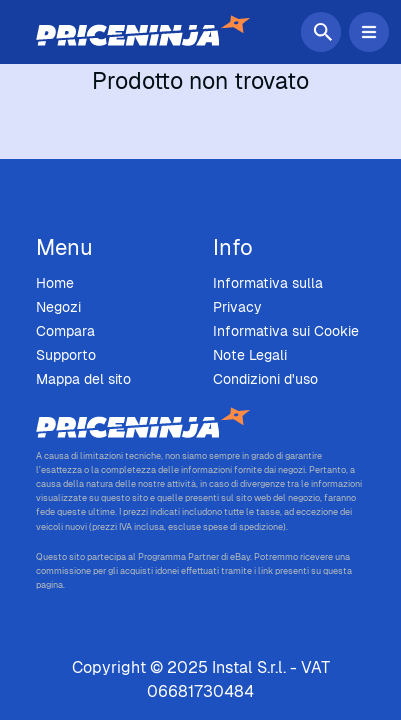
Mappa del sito (83, 379)
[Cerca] (325, 32)
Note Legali (250, 355)
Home (55, 283)
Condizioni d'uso (265, 379)
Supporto (66, 355)
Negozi (58, 307)
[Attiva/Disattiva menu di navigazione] (369, 32)
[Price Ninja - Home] (200, 424)
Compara (65, 331)
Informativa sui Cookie (286, 331)
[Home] (143, 32)
